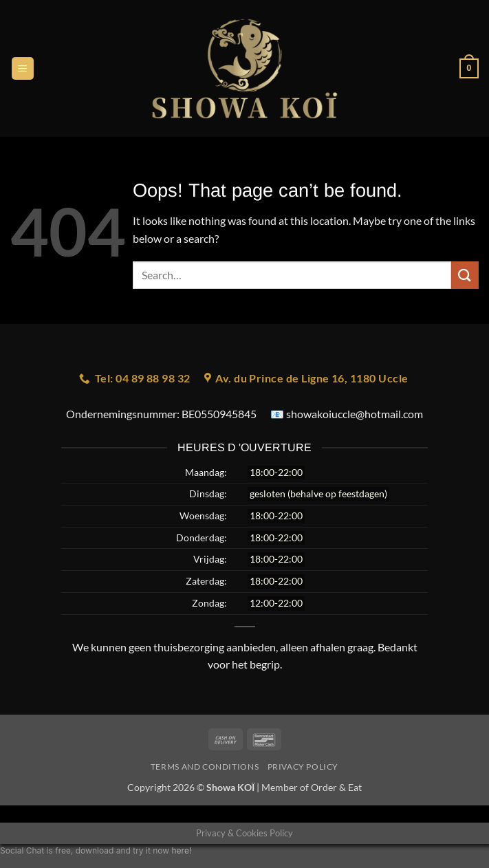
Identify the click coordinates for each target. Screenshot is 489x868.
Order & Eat (336, 787)
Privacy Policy (303, 767)
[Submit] (465, 275)
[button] (23, 68)
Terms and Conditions (205, 767)
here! (181, 850)
